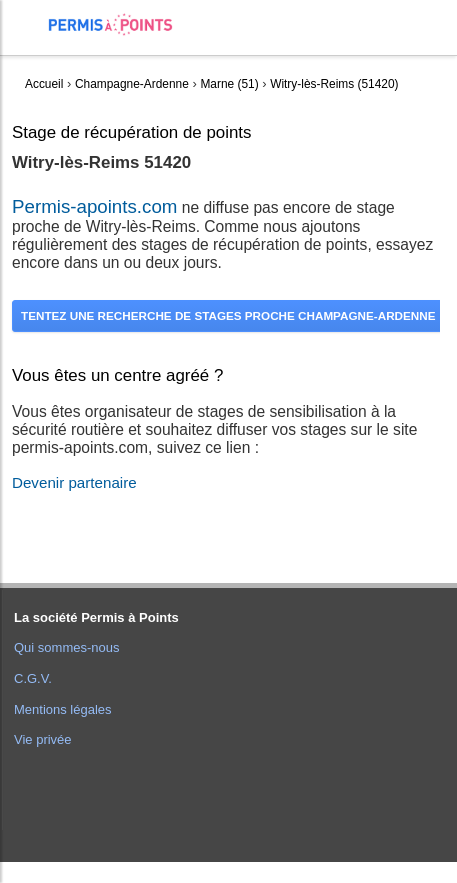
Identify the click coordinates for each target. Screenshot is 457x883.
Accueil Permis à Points (120, 24)
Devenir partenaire (74, 482)
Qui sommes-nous (66, 647)
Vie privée (43, 739)
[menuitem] (31, 40)
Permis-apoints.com (94, 206)
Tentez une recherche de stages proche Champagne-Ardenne (228, 315)
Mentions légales (63, 709)
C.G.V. (33, 678)
